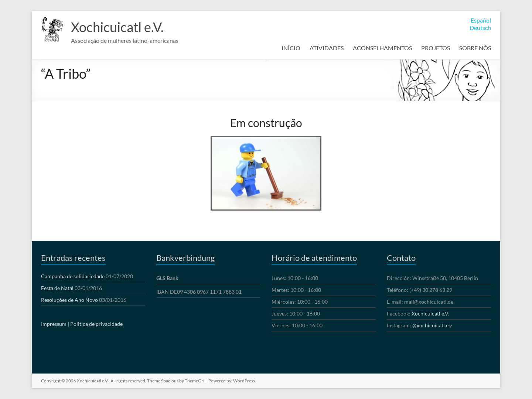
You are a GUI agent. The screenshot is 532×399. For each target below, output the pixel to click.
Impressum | (55, 324)
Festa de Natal (57, 288)
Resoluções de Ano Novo (69, 300)
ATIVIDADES (327, 48)
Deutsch (480, 28)
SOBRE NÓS (475, 48)
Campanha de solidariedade (73, 276)
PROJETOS (436, 48)
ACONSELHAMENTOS (382, 48)
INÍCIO (291, 48)
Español (481, 20)
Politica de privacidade (96, 324)
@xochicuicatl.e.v (432, 325)
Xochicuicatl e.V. (117, 27)
